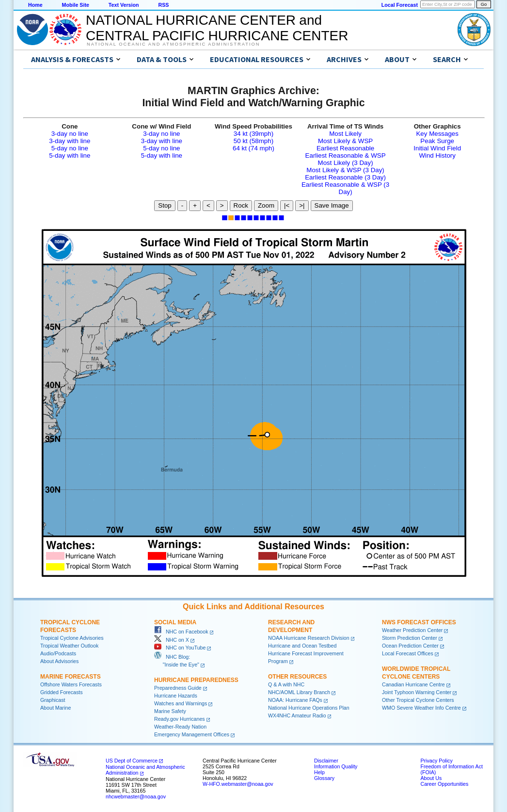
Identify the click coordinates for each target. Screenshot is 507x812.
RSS (163, 5)
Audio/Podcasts (58, 653)
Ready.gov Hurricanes (180, 719)
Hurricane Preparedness (196, 680)
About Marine (55, 708)
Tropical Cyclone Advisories (72, 638)
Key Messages (437, 134)
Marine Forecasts (71, 677)
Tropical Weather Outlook (69, 646)
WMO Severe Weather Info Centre (421, 708)
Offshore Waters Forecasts (71, 684)
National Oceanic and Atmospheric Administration (173, 44)
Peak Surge (437, 141)
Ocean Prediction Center (410, 646)
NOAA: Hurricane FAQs (295, 700)
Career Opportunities (444, 784)
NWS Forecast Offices (419, 622)
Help (319, 772)
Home (35, 5)
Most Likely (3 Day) (346, 163)
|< (287, 205)
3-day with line (70, 141)
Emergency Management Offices (192, 734)
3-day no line (70, 134)
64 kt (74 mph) (253, 148)
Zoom (266, 205)
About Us (431, 778)
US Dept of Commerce (132, 761)
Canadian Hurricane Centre (413, 684)
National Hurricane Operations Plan (309, 708)
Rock (241, 205)
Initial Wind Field (437, 148)
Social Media (175, 622)
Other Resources (297, 677)
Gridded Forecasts (62, 692)
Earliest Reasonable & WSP (346, 155)
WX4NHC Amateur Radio (297, 715)
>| (302, 205)
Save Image (332, 205)
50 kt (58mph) (253, 141)
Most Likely (345, 134)
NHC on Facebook (181, 632)
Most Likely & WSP (345, 141)
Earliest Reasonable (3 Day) (345, 177)
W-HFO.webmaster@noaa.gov (238, 784)
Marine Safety (170, 711)
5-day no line (70, 148)
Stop (165, 205)
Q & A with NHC (286, 684)
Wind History (437, 155)
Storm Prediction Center (410, 638)
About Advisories (59, 661)
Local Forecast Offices (408, 653)
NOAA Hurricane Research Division (309, 638)
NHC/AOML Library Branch (299, 692)
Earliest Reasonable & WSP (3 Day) (345, 188)
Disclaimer (326, 761)
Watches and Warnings (181, 703)
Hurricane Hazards (176, 696)
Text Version (124, 5)
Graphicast (53, 700)
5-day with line (70, 155)
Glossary (324, 778)
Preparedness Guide (178, 688)
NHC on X (172, 640)
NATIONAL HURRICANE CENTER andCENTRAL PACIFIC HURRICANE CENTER (217, 28)
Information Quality (336, 766)
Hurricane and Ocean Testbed (302, 646)
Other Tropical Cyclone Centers (418, 700)
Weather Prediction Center (412, 630)
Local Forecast (400, 5)
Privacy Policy (436, 761)
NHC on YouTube (180, 648)
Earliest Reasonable (345, 148)
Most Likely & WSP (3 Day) (345, 170)
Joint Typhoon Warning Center (417, 692)
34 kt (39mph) (253, 134)
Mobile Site (76, 5)
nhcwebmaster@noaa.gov (136, 796)
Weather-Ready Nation (180, 727)
